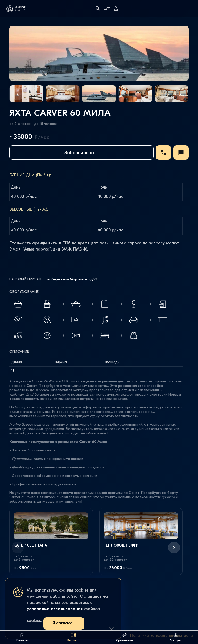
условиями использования (55, 609)
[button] (18, 94)
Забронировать (81, 153)
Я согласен (64, 623)
